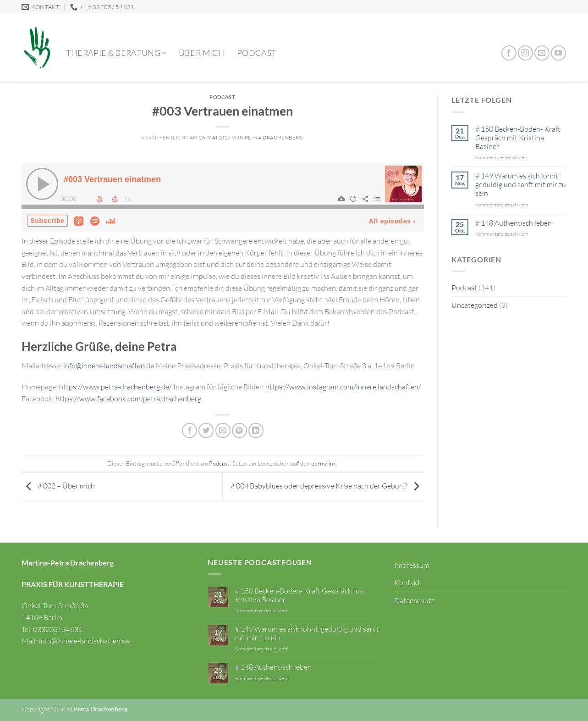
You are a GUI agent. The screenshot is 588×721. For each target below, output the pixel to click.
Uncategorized (475, 305)
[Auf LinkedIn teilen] (256, 430)
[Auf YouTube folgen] (558, 53)
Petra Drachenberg (274, 138)
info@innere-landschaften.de (109, 366)
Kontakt (407, 582)
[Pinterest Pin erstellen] (239, 430)
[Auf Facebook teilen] (190, 430)
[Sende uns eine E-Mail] (542, 53)
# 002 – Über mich (58, 486)
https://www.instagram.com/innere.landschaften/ (343, 387)
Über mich (202, 53)
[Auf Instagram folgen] (525, 53)
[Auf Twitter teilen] (206, 430)
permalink (324, 463)
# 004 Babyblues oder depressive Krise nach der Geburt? (327, 486)
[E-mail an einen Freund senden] (223, 430)
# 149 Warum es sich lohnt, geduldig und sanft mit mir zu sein (521, 185)
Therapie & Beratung (116, 53)
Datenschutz (414, 600)
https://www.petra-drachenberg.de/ (115, 387)
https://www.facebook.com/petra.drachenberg (128, 399)
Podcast (257, 53)
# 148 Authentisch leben (514, 223)
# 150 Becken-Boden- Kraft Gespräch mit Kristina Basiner (518, 138)
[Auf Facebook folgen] (509, 53)
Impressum (412, 565)
